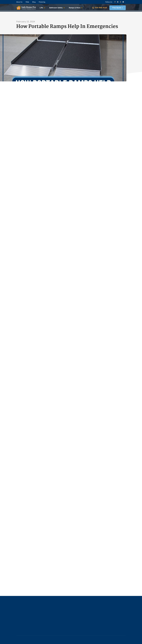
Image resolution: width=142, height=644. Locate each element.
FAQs (27, 2)
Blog (34, 2)
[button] (43, 8)
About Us (19, 2)
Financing (42, 2)
